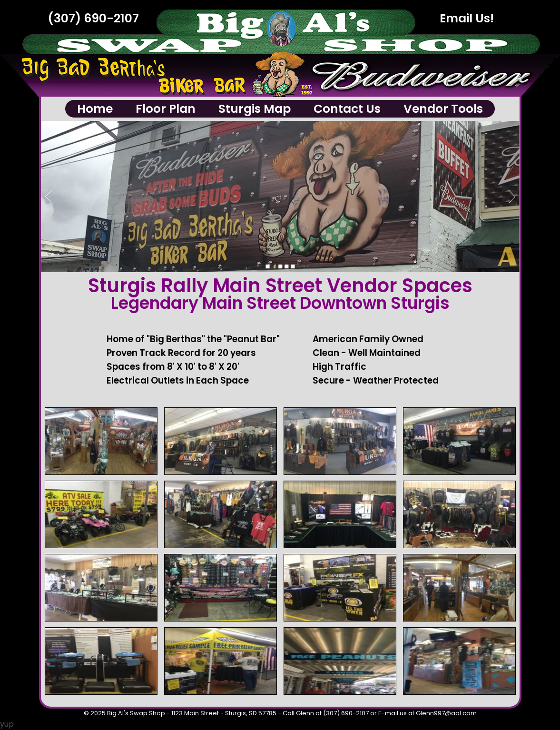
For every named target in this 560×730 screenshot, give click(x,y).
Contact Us (347, 109)
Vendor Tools (443, 109)
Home (95, 109)
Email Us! (467, 18)
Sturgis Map (255, 109)
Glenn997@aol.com (446, 713)
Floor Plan (166, 109)
